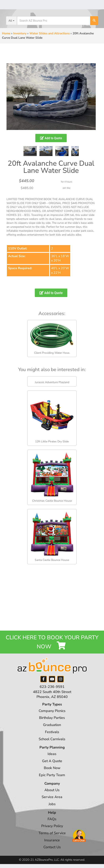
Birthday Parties (52, 718)
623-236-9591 (52, 687)
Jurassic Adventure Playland (52, 382)
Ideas (52, 754)
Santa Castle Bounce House (52, 560)
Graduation (52, 725)
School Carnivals (52, 739)
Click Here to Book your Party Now (52, 642)
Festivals (52, 732)
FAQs (52, 819)
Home (6, 33)
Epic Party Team (52, 775)
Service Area (52, 797)
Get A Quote (52, 761)
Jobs (52, 804)
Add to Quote (51, 138)
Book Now (52, 768)
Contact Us (52, 847)
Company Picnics (52, 711)
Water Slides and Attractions (50, 33)
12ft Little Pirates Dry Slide (52, 442)
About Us (52, 790)
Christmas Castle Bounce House (52, 501)
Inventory (20, 33)
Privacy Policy (52, 826)
